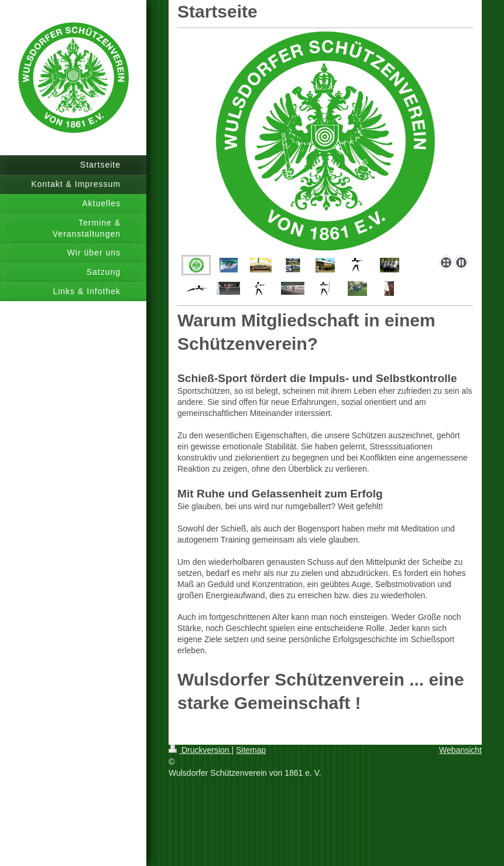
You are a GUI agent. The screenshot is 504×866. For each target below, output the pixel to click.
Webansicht (460, 750)
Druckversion (200, 750)
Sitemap (251, 750)
